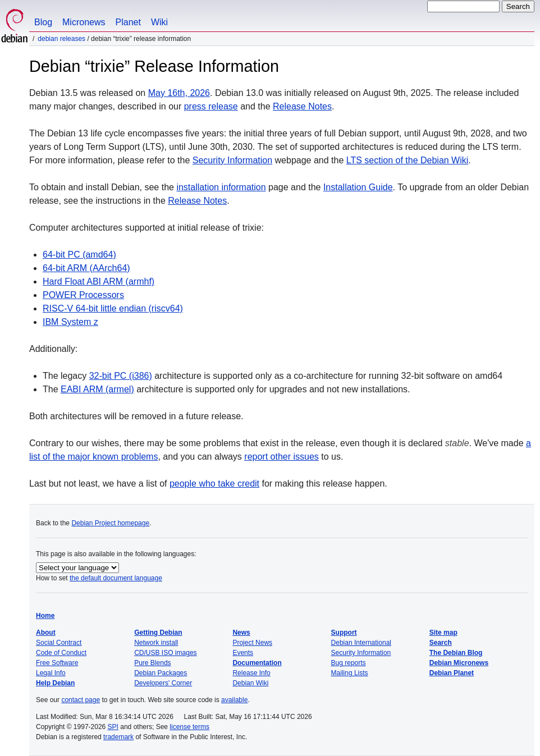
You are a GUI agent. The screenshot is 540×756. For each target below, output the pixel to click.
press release (211, 106)
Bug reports (349, 663)
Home (45, 616)
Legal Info (51, 673)
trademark (118, 737)
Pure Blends (152, 663)
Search (441, 643)
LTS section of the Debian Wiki (408, 160)
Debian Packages (161, 673)
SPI (113, 727)
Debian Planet (452, 673)
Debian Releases (61, 39)
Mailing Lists (350, 673)
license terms (189, 727)
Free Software (57, 663)
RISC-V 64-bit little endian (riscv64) (113, 308)
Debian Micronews (459, 663)
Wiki (159, 22)
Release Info (251, 673)
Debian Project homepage (110, 523)
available (234, 700)
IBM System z (70, 322)
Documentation (257, 663)
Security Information (232, 160)
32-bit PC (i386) (121, 376)
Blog (43, 22)
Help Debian (55, 683)
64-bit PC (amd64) (79, 255)
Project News (252, 643)
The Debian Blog (456, 653)
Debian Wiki (250, 683)
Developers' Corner (163, 683)
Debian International (361, 643)
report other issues (282, 457)
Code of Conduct (61, 653)
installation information (221, 187)
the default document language (116, 578)
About (46, 633)
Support (344, 633)
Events (243, 653)
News (241, 633)
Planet (128, 22)
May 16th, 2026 (179, 93)
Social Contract (59, 643)
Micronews (84, 22)
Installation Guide (358, 187)
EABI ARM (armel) (97, 389)
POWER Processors (83, 295)
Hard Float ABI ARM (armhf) (99, 281)
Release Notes (302, 106)
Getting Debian (158, 633)
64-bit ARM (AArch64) (86, 268)
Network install (156, 643)
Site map (443, 633)
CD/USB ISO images (165, 653)
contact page (81, 700)
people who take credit (214, 484)
